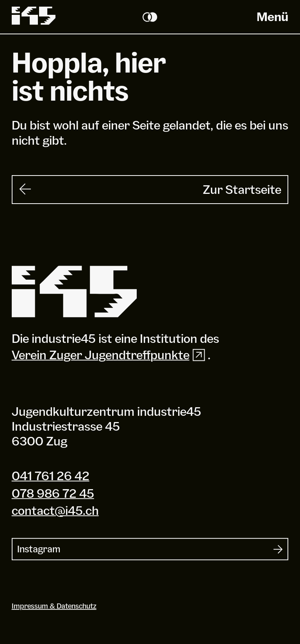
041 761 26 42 (51, 476)
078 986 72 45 (53, 493)
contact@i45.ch (55, 510)
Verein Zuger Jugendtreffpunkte (110, 355)
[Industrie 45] (74, 292)
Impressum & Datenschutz (54, 606)
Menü (272, 17)
